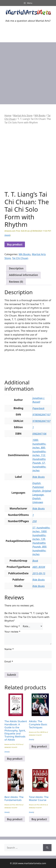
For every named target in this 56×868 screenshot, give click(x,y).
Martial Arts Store (23, 115)
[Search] (47, 848)
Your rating (12, 626)
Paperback (38, 408)
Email (9, 661)
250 (34, 521)
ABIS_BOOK (39, 567)
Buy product (15, 244)
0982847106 (39, 434)
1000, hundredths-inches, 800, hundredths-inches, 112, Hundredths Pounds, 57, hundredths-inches (39, 455)
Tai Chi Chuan (20, 258)
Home (8, 115)
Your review (12, 632)
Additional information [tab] (23, 275)
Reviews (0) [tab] (16, 282)
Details (7, 235)
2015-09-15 (39, 573)
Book (35, 561)
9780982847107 (42, 415)
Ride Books (39, 477)
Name (9, 649)
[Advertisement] (28, 72)
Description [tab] (16, 268)
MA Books (40, 115)
